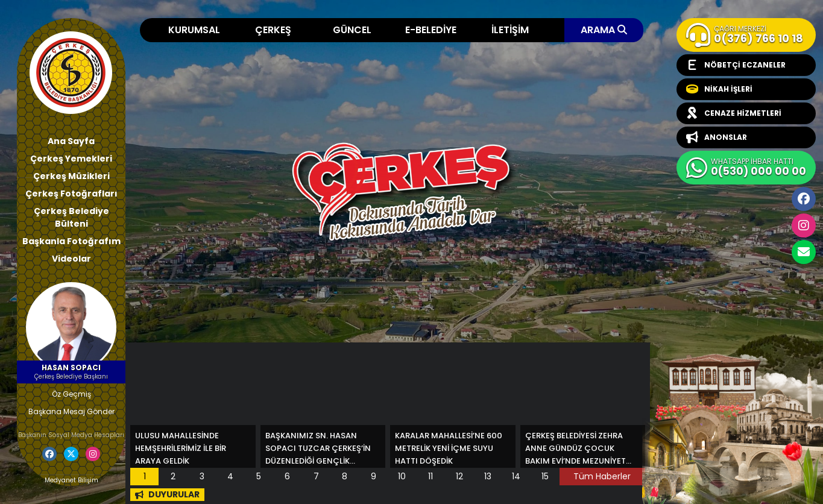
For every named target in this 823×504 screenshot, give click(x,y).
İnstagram (804, 225)
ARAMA (604, 30)
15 (545, 476)
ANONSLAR (717, 137)
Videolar (71, 259)
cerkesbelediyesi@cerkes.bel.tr (804, 252)
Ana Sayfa (71, 141)
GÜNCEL (352, 30)
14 (516, 476)
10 (402, 476)
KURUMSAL (194, 30)
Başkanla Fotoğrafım (71, 241)
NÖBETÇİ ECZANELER (736, 65)
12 (459, 476)
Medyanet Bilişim (71, 480)
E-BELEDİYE (431, 30)
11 (430, 476)
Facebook (804, 199)
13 (488, 476)
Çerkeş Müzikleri (71, 176)
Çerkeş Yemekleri (71, 159)
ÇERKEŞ (273, 30)
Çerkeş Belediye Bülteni (71, 217)
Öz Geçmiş (71, 394)
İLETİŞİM (510, 30)
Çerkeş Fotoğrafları (71, 194)
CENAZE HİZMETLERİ (734, 113)
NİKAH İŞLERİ (719, 89)
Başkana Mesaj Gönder (71, 411)
